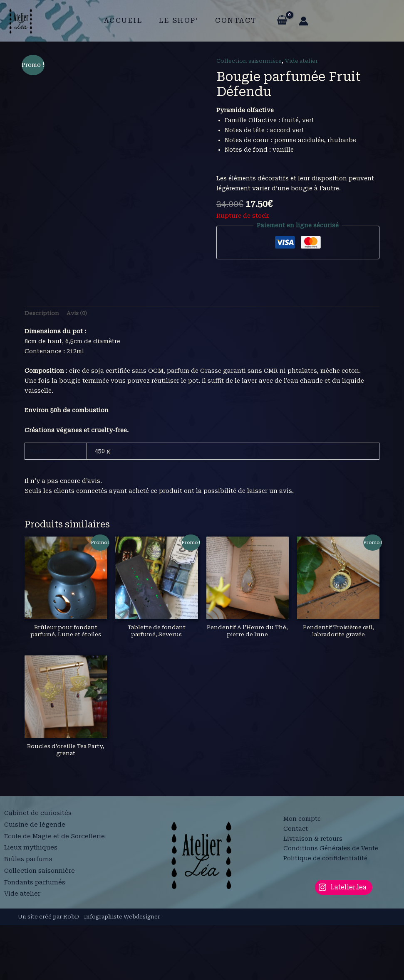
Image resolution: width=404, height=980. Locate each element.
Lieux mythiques (31, 904)
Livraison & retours (313, 893)
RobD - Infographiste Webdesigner (112, 971)
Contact (233, 21)
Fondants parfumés (36, 934)
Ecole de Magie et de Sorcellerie (56, 894)
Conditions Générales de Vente (331, 903)
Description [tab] (42, 366)
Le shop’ (179, 21)
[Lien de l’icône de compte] (299, 21)
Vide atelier (306, 61)
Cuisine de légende (35, 884)
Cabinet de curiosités (38, 874)
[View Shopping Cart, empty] (277, 21)
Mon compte (302, 874)
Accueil (127, 21)
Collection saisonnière (251, 61)
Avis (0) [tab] (79, 366)
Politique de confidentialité (325, 913)
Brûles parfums (29, 914)
